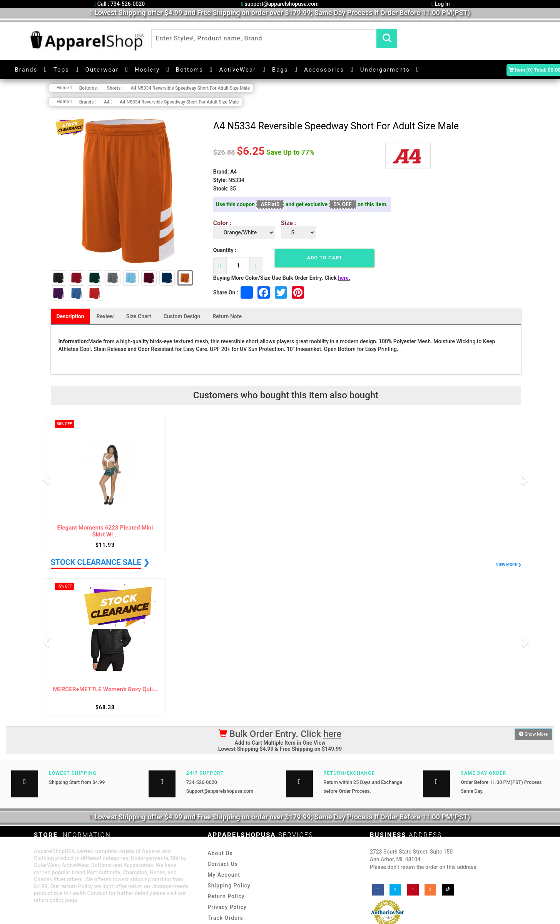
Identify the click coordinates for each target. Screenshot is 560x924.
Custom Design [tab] (182, 316)
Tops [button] (61, 70)
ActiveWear (238, 70)
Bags (280, 70)
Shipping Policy (229, 886)
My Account (224, 875)
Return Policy (226, 896)
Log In (440, 4)
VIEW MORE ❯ (508, 565)
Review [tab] (105, 316)
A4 (233, 172)
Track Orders (225, 918)
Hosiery (147, 70)
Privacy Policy (227, 907)
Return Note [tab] (227, 316)
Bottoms (190, 70)
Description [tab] (70, 316)
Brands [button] (26, 70)
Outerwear (102, 70)
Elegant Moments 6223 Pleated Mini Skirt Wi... (105, 531)
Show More (533, 734)
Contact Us (223, 864)
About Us (220, 853)
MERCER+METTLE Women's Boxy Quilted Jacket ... (105, 689)
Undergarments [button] (385, 70)
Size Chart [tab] (139, 316)
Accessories (324, 70)
